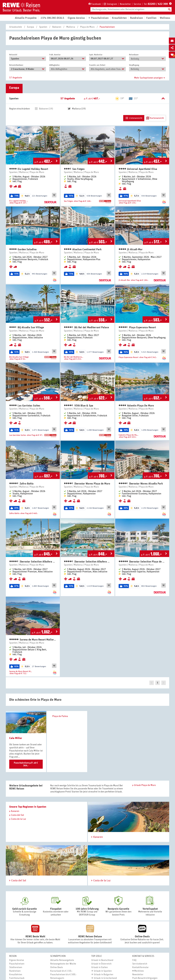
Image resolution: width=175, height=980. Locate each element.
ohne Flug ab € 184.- (140, 280)
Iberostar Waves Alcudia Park (141, 484)
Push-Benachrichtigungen (145, 978)
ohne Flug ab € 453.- (128, 437)
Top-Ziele (96, 956)
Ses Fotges (74, 169)
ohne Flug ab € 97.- (35, 435)
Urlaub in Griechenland (105, 978)
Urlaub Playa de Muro (144, 785)
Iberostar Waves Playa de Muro (87, 484)
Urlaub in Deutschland (102, 960)
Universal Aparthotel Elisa (138, 169)
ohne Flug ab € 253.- (73, 359)
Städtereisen (16, 967)
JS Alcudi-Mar (131, 249)
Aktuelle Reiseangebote (62, 960)
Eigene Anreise (17, 960)
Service (137, 4)
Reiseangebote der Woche (63, 964)
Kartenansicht (155, 118)
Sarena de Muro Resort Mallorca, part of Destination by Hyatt (33, 640)
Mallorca (71, 27)
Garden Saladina (23, 249)
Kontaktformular (140, 967)
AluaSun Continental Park (83, 249)
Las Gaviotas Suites (25, 406)
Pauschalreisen (107, 27)
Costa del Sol (17, 815)
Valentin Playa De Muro (136, 406)
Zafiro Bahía (21, 484)
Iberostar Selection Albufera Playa (33, 562)
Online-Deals (57, 967)
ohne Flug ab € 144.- (128, 203)
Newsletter (125, 4)
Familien (151, 18)
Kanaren (14, 811)
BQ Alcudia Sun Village (27, 327)
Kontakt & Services (143, 956)
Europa (31, 27)
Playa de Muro (87, 27)
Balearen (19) (46, 109)
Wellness (165, 18)
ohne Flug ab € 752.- (18, 673)
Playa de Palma (59, 716)
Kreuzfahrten (119, 18)
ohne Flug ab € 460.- (29, 513)
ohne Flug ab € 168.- (83, 201)
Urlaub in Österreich (101, 964)
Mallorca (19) (79, 109)
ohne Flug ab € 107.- (18, 203)
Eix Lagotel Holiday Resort (29, 169)
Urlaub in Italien (99, 967)
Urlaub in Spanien (103, 971)
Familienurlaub (17, 978)
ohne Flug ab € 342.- (148, 357)
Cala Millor (16, 738)
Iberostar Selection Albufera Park (87, 562)
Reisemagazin (57, 978)
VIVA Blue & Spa (79, 406)
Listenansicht (134, 118)
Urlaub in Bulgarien (103, 975)
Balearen (57, 27)
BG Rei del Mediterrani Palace (86, 327)
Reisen (13, 956)
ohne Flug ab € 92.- (18, 359)
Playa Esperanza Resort (137, 327)
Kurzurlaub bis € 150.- (61, 971)
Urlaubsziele (16, 27)
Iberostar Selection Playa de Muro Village (142, 562)
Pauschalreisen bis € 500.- (63, 975)
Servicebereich (140, 964)
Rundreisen (15, 971)
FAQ (134, 960)
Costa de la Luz (18, 819)
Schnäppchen (58, 956)
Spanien (43, 27)
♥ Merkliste (138, 971)
